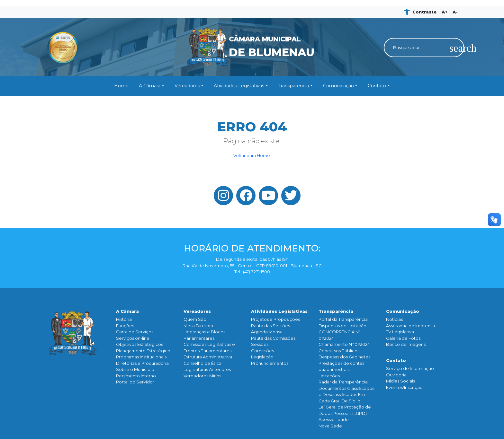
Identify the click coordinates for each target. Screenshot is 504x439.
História (124, 319)
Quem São (195, 319)
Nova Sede (330, 426)
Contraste (424, 12)
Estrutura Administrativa (208, 357)
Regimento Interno (136, 376)
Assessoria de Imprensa (410, 326)
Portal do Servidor (135, 382)
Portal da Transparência (343, 319)
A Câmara (150, 86)
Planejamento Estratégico (143, 351)
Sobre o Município (135, 369)
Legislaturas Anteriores (207, 369)
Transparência (294, 86)
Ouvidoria (396, 375)
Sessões (260, 344)
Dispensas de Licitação (342, 326)
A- (455, 12)
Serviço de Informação (410, 368)
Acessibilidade (334, 419)
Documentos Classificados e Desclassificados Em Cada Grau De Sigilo (346, 395)
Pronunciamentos (270, 363)
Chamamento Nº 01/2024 (344, 344)
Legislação (262, 357)
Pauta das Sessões (270, 326)
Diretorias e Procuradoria (142, 363)
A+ (445, 12)
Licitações (329, 376)
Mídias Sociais (401, 381)
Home (121, 86)
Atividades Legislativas (239, 86)
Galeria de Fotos (403, 338)
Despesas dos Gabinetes (344, 357)
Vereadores (187, 86)
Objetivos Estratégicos (139, 344)
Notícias (394, 319)
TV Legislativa (400, 332)
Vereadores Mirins (202, 376)
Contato (377, 86)
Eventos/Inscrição (404, 387)
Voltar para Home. (252, 155)
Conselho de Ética (203, 363)
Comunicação (338, 86)
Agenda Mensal (267, 332)
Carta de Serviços (135, 332)
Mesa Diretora (198, 326)
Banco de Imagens (406, 344)
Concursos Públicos (339, 351)
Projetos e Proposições (275, 319)
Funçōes (125, 326)
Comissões (262, 351)
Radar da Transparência (343, 382)
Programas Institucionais (141, 357)
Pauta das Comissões (273, 338)
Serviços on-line (133, 338)
